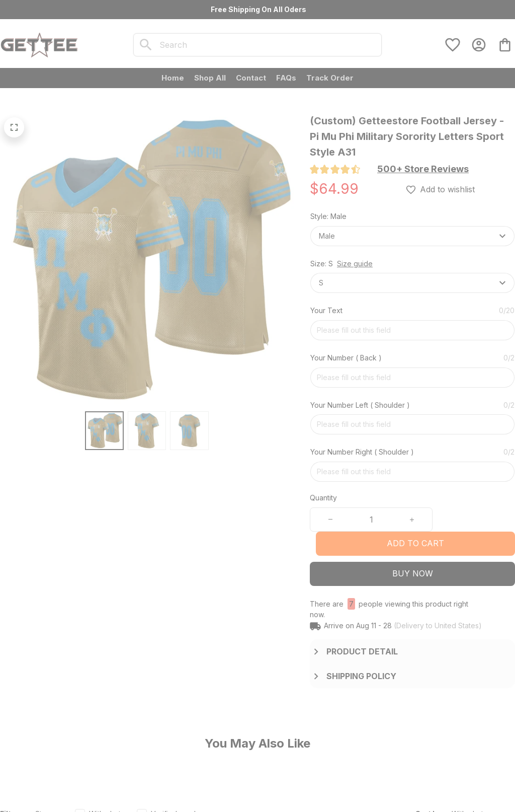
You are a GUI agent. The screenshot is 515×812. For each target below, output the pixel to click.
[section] (423, 169)
